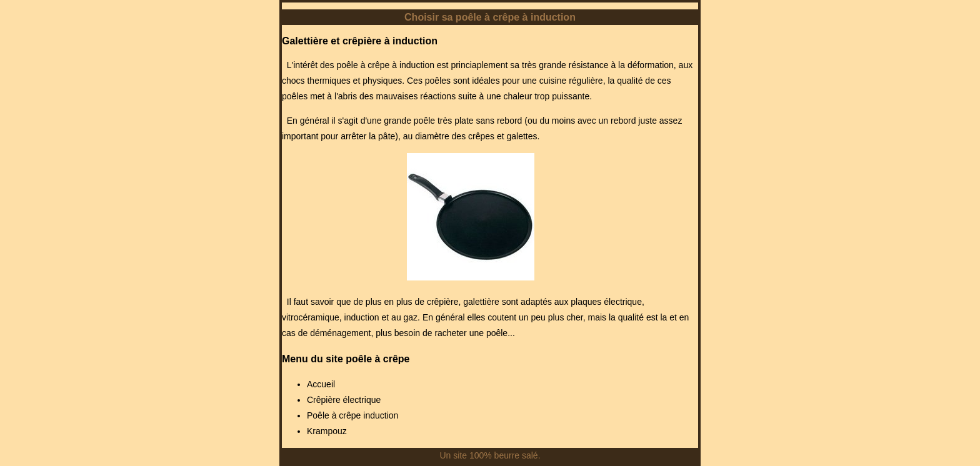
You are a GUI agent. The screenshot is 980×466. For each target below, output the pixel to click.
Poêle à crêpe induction (352, 415)
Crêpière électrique (344, 400)
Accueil (321, 384)
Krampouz (327, 431)
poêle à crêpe (377, 359)
